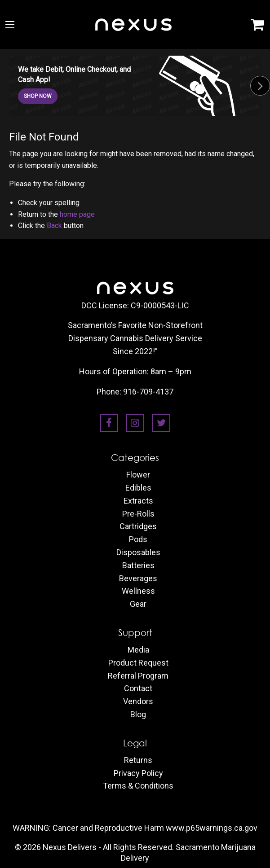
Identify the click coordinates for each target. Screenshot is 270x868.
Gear (138, 604)
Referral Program (138, 676)
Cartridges (138, 526)
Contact (138, 688)
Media (138, 650)
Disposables (138, 552)
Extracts (138, 501)
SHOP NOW (38, 96)
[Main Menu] (10, 25)
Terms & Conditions (138, 786)
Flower (138, 475)
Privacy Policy (138, 773)
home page (77, 214)
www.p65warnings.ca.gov (212, 828)
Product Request (138, 663)
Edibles (138, 488)
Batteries (138, 566)
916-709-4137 (148, 392)
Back (54, 226)
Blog (138, 715)
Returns (138, 760)
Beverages (138, 579)
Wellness (138, 591)
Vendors (138, 701)
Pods (138, 539)
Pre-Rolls (138, 514)
